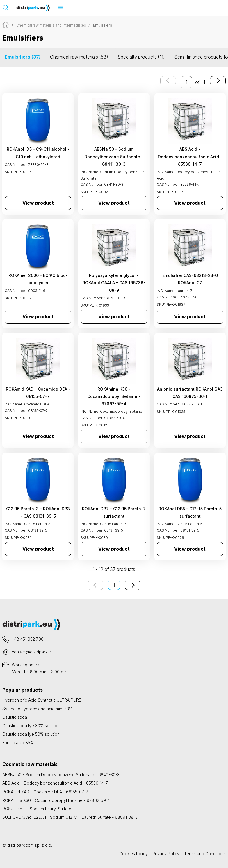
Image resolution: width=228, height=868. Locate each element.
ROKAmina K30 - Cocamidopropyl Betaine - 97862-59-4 (114, 396)
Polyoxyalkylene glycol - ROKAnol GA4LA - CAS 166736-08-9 (114, 283)
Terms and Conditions (205, 854)
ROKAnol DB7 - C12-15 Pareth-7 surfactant (114, 512)
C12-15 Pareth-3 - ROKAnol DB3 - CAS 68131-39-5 (38, 512)
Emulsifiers (23, 57)
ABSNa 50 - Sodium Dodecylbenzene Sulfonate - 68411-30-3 (114, 156)
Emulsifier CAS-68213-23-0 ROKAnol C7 (190, 279)
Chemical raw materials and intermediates (51, 25)
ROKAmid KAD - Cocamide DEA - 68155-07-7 (38, 393)
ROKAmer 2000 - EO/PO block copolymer (38, 279)
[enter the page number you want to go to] (186, 82)
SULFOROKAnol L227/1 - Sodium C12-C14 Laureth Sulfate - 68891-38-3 (70, 817)
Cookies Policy (133, 854)
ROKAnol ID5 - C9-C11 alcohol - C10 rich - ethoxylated (38, 153)
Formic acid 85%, (19, 743)
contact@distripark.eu (32, 652)
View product (38, 203)
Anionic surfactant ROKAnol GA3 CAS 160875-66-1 (190, 393)
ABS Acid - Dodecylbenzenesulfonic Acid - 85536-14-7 (190, 156)
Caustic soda (15, 717)
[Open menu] (60, 8)
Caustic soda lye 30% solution (31, 726)
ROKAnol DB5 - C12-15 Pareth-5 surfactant (190, 512)
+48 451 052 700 (28, 639)
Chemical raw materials (79, 57)
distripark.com (21, 845)
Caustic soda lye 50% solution (31, 734)
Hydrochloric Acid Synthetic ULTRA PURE (42, 700)
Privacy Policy (166, 854)
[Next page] (218, 81)
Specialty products (141, 57)
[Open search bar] (6, 8)
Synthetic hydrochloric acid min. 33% (37, 709)
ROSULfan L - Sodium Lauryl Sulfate (37, 809)
